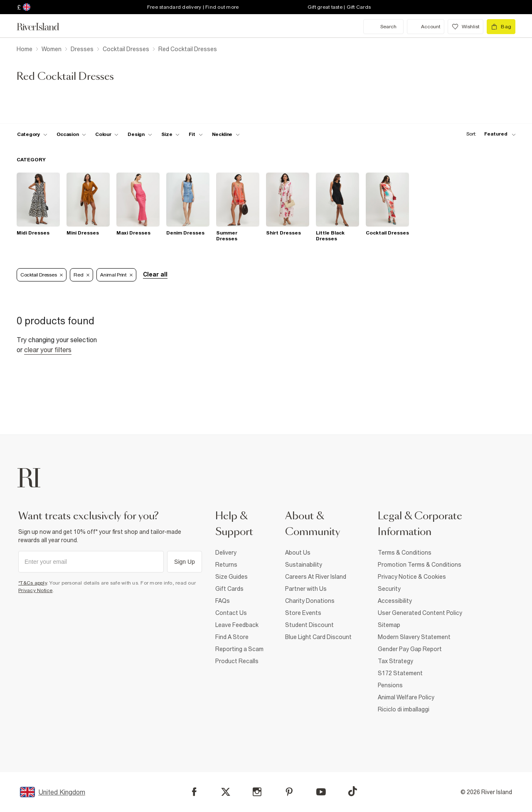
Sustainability (304, 565)
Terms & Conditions (405, 553)
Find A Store (232, 637)
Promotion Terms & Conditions (420, 565)
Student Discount (309, 625)
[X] (226, 792)
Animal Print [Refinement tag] (116, 275)
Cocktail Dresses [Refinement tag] (42, 275)
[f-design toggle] (140, 134)
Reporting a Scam (239, 649)
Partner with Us (306, 589)
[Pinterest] (289, 792)
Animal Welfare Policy (406, 697)
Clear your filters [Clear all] (48, 350)
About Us (298, 553)
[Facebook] (194, 792)
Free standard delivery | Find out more (193, 7)
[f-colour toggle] (107, 134)
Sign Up (185, 562)
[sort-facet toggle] (489, 134)
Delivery (226, 553)
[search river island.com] (383, 27)
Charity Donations (310, 601)
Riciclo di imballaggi (404, 709)
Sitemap (389, 625)
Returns (226, 565)
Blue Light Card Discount (318, 637)
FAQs (223, 601)
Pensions (390, 685)
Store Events (303, 613)
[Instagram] (257, 792)
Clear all (155, 274)
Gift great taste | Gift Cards (339, 7)
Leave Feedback (237, 625)
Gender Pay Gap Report (410, 649)
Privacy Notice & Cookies (412, 577)
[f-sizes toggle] (171, 134)
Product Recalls (237, 661)
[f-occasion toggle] (71, 134)
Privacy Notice (36, 590)
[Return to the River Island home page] (44, 27)
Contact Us (231, 613)
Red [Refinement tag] (81, 275)
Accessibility (395, 601)
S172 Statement (400, 673)
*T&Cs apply (33, 583)
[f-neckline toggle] (226, 134)
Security (389, 589)
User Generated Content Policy (420, 613)
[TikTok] (352, 791)
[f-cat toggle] (32, 134)
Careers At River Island (316, 577)
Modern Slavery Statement (414, 637)
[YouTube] (321, 792)
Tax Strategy (395, 661)
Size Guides (232, 577)
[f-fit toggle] (196, 134)
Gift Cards (229, 589)
